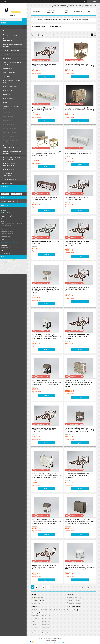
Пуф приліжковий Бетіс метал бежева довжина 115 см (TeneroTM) (45, 109)
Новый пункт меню (7, 27)
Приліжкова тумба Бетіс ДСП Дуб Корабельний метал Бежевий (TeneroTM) (79, 65)
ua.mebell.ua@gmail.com (9, 242)
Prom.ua (60, 638)
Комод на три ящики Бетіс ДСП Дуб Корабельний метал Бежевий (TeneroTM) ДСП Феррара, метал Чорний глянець (79, 521)
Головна (36, 12)
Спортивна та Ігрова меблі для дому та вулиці (12, 46)
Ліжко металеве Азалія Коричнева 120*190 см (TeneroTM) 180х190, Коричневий (44, 567)
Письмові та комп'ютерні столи (11, 107)
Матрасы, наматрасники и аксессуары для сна (11, 158)
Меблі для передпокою (10, 128)
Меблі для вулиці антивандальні (8, 40)
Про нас (67, 12)
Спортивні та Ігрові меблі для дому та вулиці (12, 153)
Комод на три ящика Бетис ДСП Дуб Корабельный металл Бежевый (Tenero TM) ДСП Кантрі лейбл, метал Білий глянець (79, 383)
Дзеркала (6, 54)
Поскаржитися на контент (47, 642)
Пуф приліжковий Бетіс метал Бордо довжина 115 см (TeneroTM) (44, 199)
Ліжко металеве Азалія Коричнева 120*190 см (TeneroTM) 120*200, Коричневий (77, 243)
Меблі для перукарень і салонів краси (10, 141)
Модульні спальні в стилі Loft (61, 20)
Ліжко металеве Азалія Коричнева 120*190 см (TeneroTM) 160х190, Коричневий (44, 430)
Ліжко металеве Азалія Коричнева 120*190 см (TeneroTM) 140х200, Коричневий (77, 337)
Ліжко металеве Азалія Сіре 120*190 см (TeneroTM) (45, 242)
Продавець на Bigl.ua (50, 640)
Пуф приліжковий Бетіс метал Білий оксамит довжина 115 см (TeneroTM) (78, 153)
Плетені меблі (7, 76)
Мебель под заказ (9, 169)
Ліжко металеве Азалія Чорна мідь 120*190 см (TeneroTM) (77, 199)
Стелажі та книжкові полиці (11, 50)
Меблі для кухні (7, 90)
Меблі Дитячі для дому (10, 35)
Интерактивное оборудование (8, 174)
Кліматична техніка (9, 68)
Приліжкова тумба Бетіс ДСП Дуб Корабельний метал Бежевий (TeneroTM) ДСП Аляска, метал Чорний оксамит (46, 337)
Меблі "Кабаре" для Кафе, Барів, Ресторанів (11, 147)
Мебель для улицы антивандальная (9, 164)
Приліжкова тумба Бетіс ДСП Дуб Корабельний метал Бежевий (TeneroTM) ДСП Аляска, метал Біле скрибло (79, 567)
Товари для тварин (9, 72)
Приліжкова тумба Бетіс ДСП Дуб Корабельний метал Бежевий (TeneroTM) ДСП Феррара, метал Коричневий (79, 430)
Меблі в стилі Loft (8, 136)
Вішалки (5, 102)
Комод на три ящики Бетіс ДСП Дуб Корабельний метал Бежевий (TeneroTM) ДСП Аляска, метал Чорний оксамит (46, 476)
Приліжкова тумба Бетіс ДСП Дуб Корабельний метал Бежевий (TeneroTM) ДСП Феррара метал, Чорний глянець (46, 382)
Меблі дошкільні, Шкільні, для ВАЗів (12, 81)
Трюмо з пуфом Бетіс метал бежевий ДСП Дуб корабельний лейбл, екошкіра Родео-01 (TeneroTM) (46, 154)
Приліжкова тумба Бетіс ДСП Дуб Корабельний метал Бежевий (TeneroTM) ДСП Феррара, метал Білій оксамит (46, 521)
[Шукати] (24, 20)
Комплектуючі (7, 58)
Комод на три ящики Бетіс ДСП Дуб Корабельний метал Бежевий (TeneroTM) (79, 109)
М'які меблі (6, 94)
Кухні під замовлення (9, 179)
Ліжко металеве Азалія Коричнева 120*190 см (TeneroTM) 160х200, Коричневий (77, 476)
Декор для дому (8, 120)
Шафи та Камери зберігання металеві (12, 63)
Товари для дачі (8, 116)
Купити (47, 77)
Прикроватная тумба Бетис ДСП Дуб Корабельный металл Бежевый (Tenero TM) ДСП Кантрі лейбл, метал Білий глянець (45, 290)
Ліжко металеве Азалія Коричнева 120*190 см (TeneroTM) (44, 65)
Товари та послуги (51, 12)
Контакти (78, 12)
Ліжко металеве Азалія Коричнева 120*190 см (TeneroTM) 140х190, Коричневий (77, 289)
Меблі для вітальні (9, 124)
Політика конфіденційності (62, 642)
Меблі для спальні (8, 31)
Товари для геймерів (9, 132)
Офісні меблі (6, 112)
